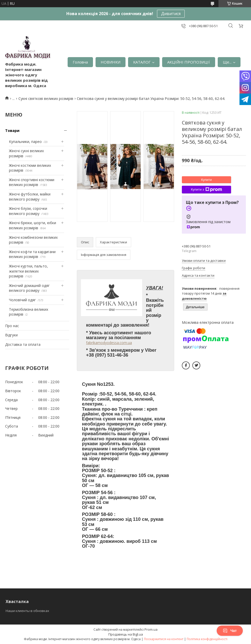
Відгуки (11, 335)
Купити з (206, 190)
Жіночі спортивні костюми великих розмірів (32, 182)
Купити (206, 180)
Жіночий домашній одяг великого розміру (29, 288)
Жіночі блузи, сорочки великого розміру (28, 211)
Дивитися (171, 14)
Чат (230, 631)
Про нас (12, 326)
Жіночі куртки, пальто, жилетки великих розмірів (28, 271)
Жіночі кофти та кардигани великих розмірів (32, 254)
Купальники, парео (25, 142)
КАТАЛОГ (142, 62)
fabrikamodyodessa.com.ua (109, 343)
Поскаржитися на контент (164, 639)
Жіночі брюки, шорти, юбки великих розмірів (33, 225)
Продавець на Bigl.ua (126, 634)
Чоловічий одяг (22, 300)
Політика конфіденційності (207, 639)
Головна (80, 62)
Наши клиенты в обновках (27, 611)
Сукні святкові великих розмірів (46, 98)
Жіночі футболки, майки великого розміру (30, 197)
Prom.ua (151, 629)
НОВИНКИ (111, 62)
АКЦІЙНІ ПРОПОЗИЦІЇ (189, 62)
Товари (12, 131)
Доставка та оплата (23, 344)
